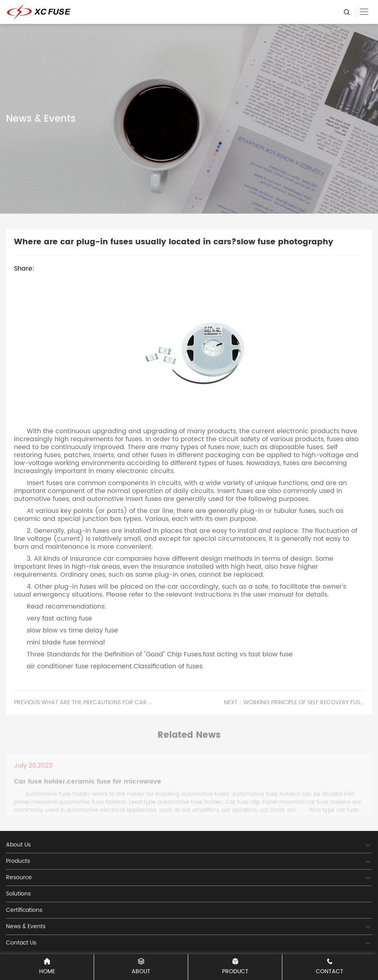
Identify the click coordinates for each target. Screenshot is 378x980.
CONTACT (330, 967)
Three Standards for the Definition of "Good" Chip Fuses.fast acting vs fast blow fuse (160, 654)
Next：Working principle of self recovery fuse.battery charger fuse (294, 703)
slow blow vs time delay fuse (72, 630)
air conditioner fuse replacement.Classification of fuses (115, 666)
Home (47, 967)
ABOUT (141, 967)
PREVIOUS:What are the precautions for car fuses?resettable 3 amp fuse (84, 703)
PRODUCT (235, 967)
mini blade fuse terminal (66, 642)
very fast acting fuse (59, 619)
